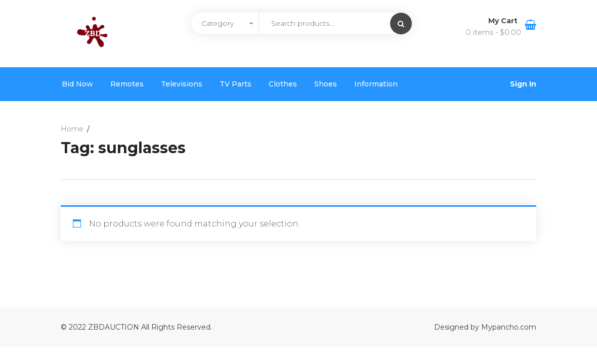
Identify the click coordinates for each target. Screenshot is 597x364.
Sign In (523, 84)
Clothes (283, 84)
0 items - (494, 32)
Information (376, 84)
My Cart (504, 21)
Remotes (127, 84)
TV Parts (236, 84)
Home (72, 129)
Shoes (326, 84)
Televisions (182, 84)
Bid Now (77, 84)
